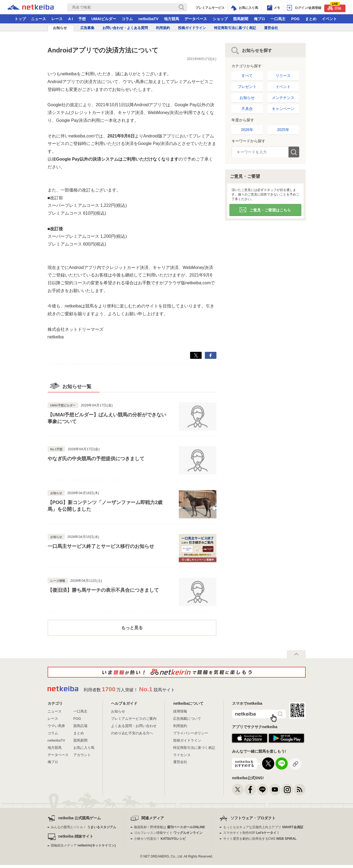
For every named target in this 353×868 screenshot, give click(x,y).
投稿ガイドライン (192, 28)
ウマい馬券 (56, 726)
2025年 (283, 130)
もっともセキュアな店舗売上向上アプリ (263, 827)
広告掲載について (187, 719)
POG (295, 19)
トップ (20, 19)
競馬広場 (80, 726)
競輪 (334, 7)
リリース (283, 76)
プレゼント (247, 87)
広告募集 (87, 28)
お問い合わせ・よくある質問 (125, 28)
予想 (82, 19)
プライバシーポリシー (191, 733)
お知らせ (60, 28)
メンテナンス (283, 98)
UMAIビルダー (104, 19)
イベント (329, 19)
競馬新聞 (241, 19)
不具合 (247, 109)
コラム (127, 19)
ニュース (38, 19)
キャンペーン (283, 109)
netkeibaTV (149, 19)
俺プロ (259, 19)
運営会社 (271, 28)
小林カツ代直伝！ (160, 839)
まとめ (311, 19)
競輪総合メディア (83, 845)
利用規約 (163, 28)
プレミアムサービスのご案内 (134, 719)
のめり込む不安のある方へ (132, 733)
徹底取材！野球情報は (170, 827)
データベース (196, 19)
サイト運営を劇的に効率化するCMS (260, 839)
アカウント (82, 755)
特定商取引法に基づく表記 (235, 28)
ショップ (220, 19)
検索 (294, 152)
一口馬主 (278, 19)
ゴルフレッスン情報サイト (168, 833)
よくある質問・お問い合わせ (134, 726)
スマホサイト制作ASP (252, 833)
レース (57, 19)
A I (71, 19)
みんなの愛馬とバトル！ (83, 827)
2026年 (247, 130)
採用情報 (180, 711)
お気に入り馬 (84, 748)
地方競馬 (172, 19)
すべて (247, 76)
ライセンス (182, 755)
